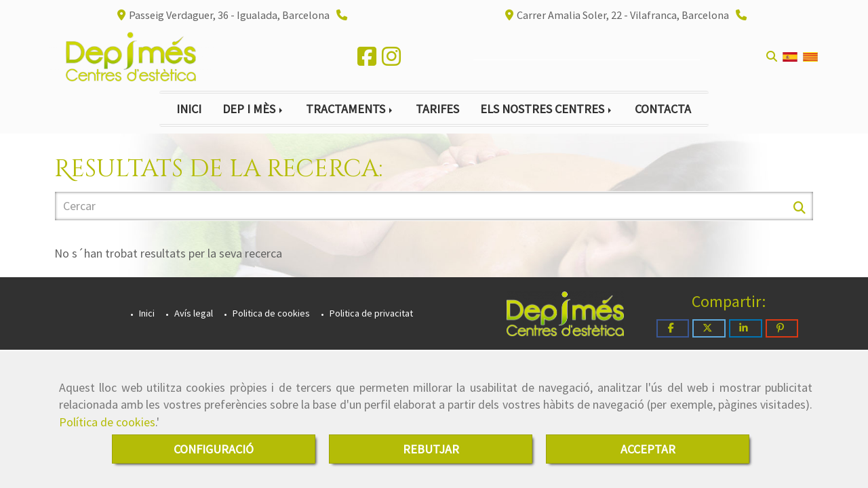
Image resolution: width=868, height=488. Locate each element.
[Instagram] (391, 60)
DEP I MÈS (254, 109)
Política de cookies (107, 422)
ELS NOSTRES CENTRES (547, 109)
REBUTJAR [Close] (431, 449)
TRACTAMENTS (350, 109)
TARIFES (437, 109)
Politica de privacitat (370, 313)
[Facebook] (367, 60)
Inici (146, 313)
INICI (189, 109)
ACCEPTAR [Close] (648, 449)
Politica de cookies (270, 313)
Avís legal (193, 313)
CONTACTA (663, 109)
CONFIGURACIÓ (214, 449)
